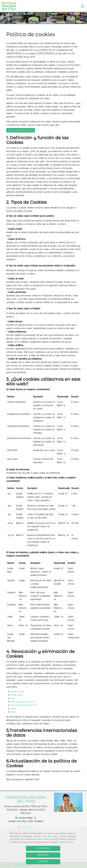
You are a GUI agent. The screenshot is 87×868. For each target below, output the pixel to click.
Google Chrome (18, 691)
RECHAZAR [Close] (43, 855)
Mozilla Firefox (17, 695)
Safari (13, 712)
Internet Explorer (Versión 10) (23, 705)
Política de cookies (66, 842)
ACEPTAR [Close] (43, 861)
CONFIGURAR (43, 848)
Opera (13, 708)
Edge (13, 698)
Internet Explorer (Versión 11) (23, 702)
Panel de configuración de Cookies (21, 130)
